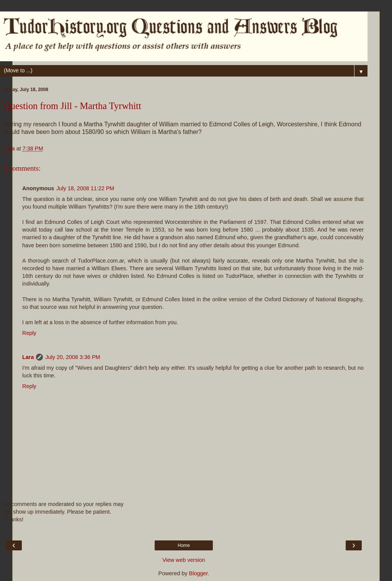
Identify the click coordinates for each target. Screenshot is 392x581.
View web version (184, 560)
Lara (28, 357)
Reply (29, 333)
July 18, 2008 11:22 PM (85, 188)
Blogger (198, 573)
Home (184, 545)
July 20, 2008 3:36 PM (73, 357)
